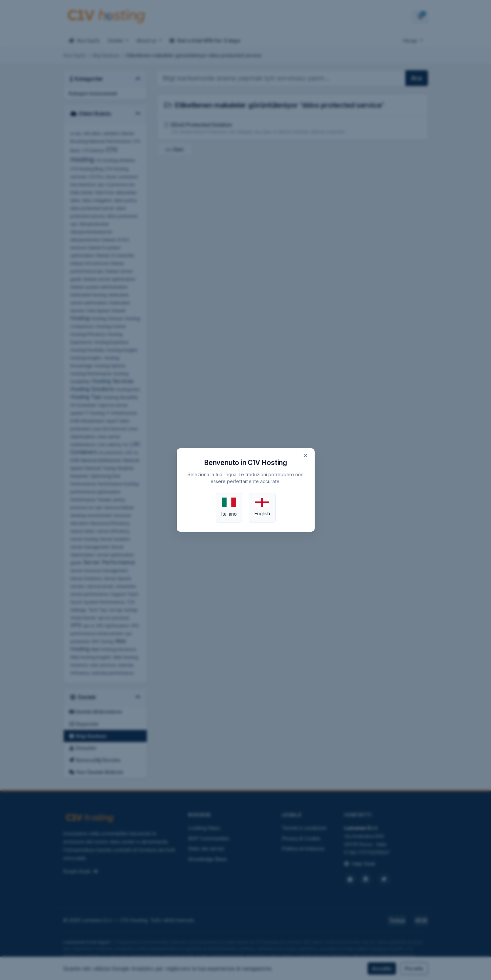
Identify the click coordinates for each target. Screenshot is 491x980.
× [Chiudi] (305, 455)
